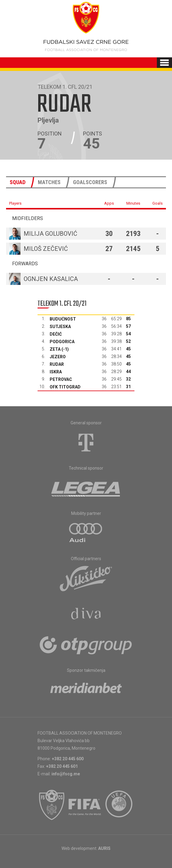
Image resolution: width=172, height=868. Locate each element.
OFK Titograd (65, 387)
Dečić (56, 334)
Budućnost (63, 319)
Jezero (58, 357)
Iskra (56, 372)
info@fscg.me (66, 774)
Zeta (55, 349)
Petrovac (61, 379)
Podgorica (62, 342)
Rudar (57, 364)
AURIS (104, 848)
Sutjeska (60, 327)
